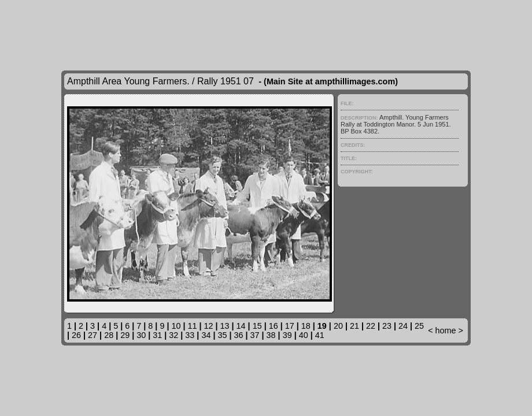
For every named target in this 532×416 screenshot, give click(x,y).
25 (419, 326)
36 (239, 335)
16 (274, 326)
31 (157, 335)
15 (257, 326)
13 (225, 326)
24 (403, 326)
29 (125, 335)
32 (173, 335)
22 (371, 326)
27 (93, 335)
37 (255, 335)
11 (192, 326)
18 (306, 326)
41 (320, 335)
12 (209, 326)
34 (206, 335)
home (446, 330)
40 (304, 335)
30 (141, 335)
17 (290, 326)
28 (109, 335)
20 (338, 326)
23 (387, 326)
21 (354, 326)
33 (190, 335)
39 (287, 335)
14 (241, 326)
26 (76, 335)
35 (222, 335)
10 (176, 326)
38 (271, 335)
